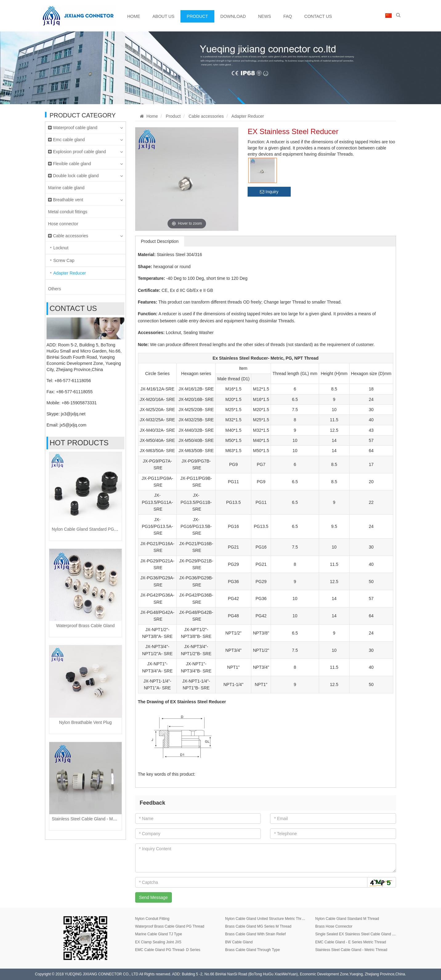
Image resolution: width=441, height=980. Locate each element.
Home (134, 16)
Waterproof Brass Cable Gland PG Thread (170, 926)
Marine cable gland (66, 188)
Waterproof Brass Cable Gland (85, 626)
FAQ (288, 16)
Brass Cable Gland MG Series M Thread (258, 926)
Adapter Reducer (70, 273)
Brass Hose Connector (334, 926)
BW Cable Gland (239, 942)
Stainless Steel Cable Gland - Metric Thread (94, 819)
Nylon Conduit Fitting (152, 919)
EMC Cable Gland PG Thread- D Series (168, 950)
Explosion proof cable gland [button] (85, 152)
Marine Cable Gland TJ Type (159, 934)
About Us (163, 16)
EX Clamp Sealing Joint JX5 (158, 942)
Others (55, 289)
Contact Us (318, 16)
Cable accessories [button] (85, 236)
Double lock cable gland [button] (85, 176)
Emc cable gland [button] (85, 140)
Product (197, 16)
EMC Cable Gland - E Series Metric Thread (350, 942)
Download (233, 16)
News (265, 16)
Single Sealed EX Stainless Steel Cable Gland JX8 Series (362, 934)
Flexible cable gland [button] (85, 164)
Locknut (61, 248)
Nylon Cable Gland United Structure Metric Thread (266, 919)
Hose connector (63, 224)
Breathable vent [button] (85, 200)
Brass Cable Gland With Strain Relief (255, 934)
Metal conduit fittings (68, 212)
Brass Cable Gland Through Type (253, 950)
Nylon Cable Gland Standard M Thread (347, 919)
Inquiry (269, 192)
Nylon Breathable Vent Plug (85, 722)
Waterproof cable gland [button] (85, 128)
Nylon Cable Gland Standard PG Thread (90, 529)
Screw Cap (64, 260)
